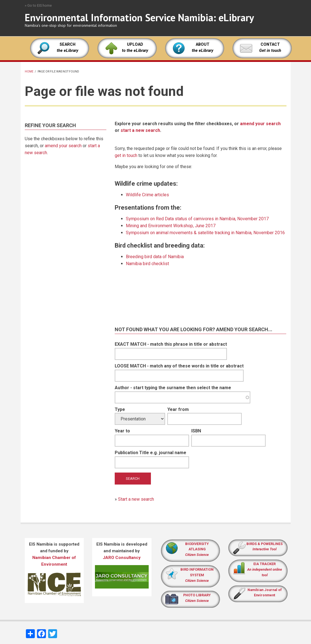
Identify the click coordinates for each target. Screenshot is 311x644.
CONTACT (270, 44)
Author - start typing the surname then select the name (173, 388)
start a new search (140, 130)
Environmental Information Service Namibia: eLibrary (139, 17)
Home (29, 72)
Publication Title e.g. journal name (150, 453)
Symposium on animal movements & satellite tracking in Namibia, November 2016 (205, 233)
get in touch (126, 155)
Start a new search (136, 499)
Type (120, 409)
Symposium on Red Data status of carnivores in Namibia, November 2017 (197, 219)
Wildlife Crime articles (147, 195)
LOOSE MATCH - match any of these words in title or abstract (179, 366)
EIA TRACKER (265, 564)
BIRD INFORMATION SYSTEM (197, 575)
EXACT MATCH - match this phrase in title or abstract (171, 344)
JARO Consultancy (122, 558)
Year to (122, 431)
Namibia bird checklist (147, 264)
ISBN (196, 431)
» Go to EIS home (38, 5)
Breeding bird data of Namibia (155, 257)
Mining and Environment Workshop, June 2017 (171, 226)
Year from (178, 409)
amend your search (63, 146)
